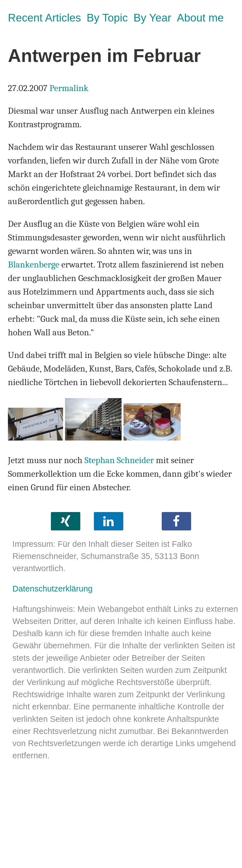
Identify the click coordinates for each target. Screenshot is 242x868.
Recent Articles (44, 18)
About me (200, 18)
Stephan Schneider (119, 460)
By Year (152, 18)
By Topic (107, 18)
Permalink (69, 88)
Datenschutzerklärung (52, 589)
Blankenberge (34, 264)
